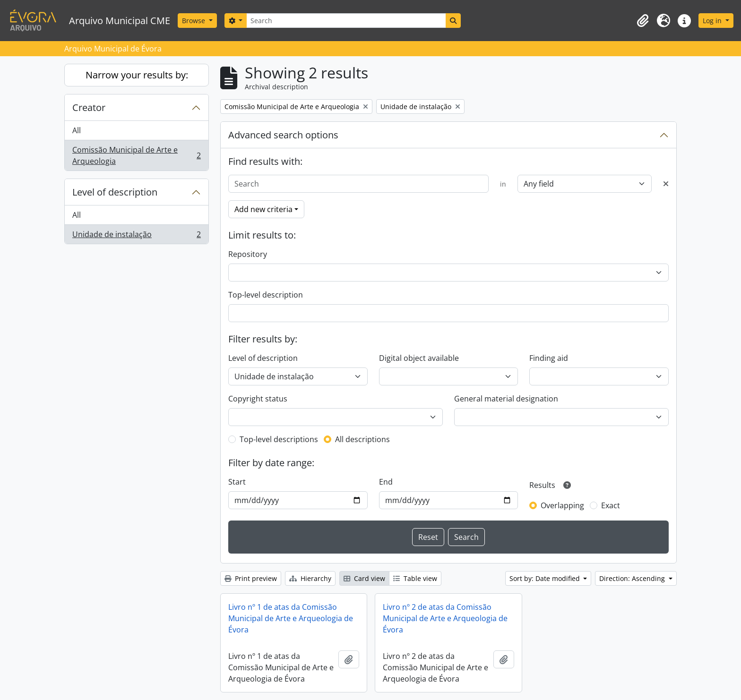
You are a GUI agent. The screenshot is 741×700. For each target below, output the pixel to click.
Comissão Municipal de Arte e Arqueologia (136, 155)
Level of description (115, 192)
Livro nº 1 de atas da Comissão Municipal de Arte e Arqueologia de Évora (291, 618)
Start (237, 482)
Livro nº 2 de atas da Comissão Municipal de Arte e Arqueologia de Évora (445, 618)
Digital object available (419, 358)
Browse (194, 21)
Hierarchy (310, 578)
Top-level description (266, 295)
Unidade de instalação (136, 236)
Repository (248, 254)
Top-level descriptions (279, 439)
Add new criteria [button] (263, 209)
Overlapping (562, 505)
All (77, 130)
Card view (364, 578)
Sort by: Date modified (546, 578)
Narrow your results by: (137, 75)
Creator (89, 107)
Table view (415, 578)
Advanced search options (283, 135)
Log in (713, 21)
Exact (611, 505)
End (386, 482)
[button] (643, 21)
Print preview (251, 578)
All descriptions (362, 439)
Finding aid (549, 358)
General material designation (506, 399)
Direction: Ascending (633, 578)
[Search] (346, 21)
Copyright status (258, 399)
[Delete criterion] (666, 184)
